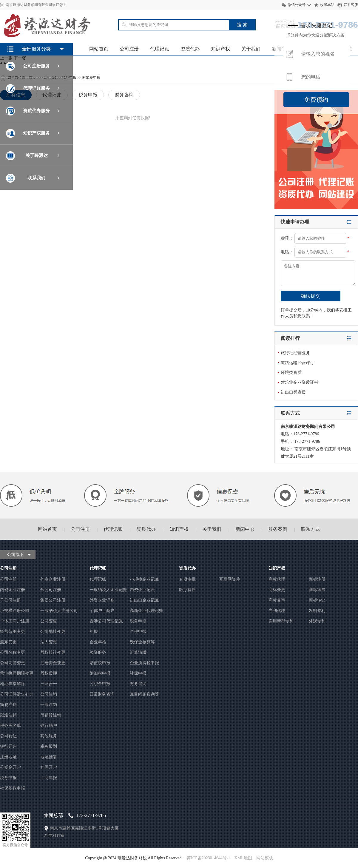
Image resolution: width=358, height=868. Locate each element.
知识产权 (220, 49)
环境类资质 (291, 373)
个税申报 (138, 632)
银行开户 (8, 746)
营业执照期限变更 (17, 673)
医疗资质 (187, 590)
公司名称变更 (13, 652)
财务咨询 (138, 684)
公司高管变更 (13, 663)
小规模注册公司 (15, 611)
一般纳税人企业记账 (108, 590)
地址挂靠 (49, 757)
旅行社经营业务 (295, 353)
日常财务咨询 (102, 694)
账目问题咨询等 (144, 694)
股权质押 (49, 673)
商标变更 (277, 590)
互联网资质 (230, 579)
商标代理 (277, 579)
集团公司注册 (53, 600)
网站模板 (265, 858)
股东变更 (8, 642)
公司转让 (8, 736)
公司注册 (129, 49)
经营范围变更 (13, 632)
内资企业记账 (142, 590)
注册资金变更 (53, 663)
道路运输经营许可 (297, 363)
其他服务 (49, 736)
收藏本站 (327, 5)
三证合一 (49, 684)
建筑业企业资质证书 (300, 382)
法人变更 (49, 642)
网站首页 (99, 49)
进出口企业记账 (144, 600)
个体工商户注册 (15, 621)
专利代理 (277, 611)
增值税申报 (100, 663)
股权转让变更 (53, 652)
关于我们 (251, 49)
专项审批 (187, 579)
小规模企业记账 (144, 579)
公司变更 (49, 621)
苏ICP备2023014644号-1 (208, 858)
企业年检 (98, 642)
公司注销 (49, 694)
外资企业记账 (102, 600)
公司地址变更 (53, 632)
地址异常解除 (13, 684)
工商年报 (49, 778)
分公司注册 (51, 590)
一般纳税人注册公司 (59, 611)
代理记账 (160, 49)
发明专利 (317, 611)
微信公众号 (297, 5)
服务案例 (278, 529)
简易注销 (8, 705)
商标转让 (317, 600)
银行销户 (49, 726)
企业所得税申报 (144, 663)
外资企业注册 (53, 579)
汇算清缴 (138, 652)
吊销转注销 (51, 715)
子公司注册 (10, 600)
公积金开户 (10, 767)
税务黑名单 (10, 726)
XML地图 (243, 858)
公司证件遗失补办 (17, 694)
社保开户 (49, 767)
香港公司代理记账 (106, 621)
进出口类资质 (293, 392)
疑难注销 (8, 715)
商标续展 (317, 590)
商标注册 (317, 579)
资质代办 (190, 49)
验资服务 (98, 652)
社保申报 (138, 673)
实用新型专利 (281, 621)
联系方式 (311, 529)
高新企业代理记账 (146, 611)
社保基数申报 (13, 788)
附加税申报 (100, 673)
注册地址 (8, 757)
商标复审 (277, 600)
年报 (94, 632)
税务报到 (49, 746)
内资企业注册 (13, 590)
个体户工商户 (102, 611)
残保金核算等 (142, 642)
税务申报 (8, 778)
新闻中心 (245, 529)
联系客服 (351, 5)
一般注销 (49, 705)
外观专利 (317, 621)
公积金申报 (100, 684)
